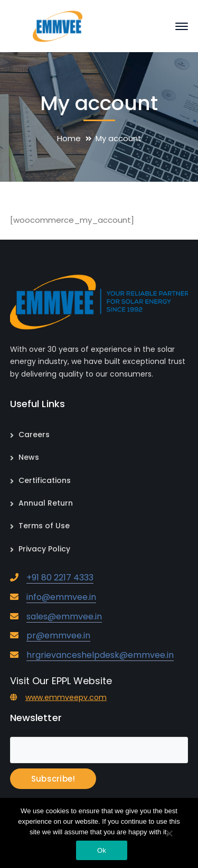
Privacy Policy (44, 549)
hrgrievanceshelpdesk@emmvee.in (100, 655)
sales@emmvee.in (64, 617)
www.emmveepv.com (66, 697)
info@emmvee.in (61, 597)
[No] (169, 834)
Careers (34, 435)
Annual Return (46, 503)
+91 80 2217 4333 (60, 578)
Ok (102, 850)
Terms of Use (44, 526)
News (29, 457)
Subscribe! (53, 779)
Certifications (45, 480)
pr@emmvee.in (58, 635)
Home (69, 138)
